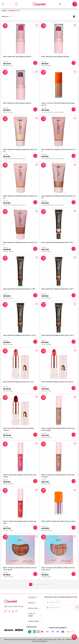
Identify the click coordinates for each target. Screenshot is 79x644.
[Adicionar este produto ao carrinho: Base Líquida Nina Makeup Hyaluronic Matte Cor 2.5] (35, 202)
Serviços (33, 603)
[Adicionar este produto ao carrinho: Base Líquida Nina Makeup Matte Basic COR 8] (35, 342)
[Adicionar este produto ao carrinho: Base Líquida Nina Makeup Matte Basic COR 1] (74, 249)
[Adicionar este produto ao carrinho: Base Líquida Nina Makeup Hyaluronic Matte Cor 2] (74, 156)
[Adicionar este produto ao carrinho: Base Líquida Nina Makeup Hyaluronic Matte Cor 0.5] (35, 156)
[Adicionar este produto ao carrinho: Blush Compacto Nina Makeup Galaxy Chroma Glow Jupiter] (35, 574)
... (43, 584)
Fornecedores (35, 621)
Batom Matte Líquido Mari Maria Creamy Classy (59, 521)
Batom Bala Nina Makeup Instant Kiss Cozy (18, 382)
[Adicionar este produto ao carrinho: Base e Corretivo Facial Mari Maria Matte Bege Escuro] (74, 109)
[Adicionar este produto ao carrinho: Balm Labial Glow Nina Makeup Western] (35, 63)
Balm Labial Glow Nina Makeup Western (17, 57)
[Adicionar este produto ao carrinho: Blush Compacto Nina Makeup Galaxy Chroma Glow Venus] (74, 574)
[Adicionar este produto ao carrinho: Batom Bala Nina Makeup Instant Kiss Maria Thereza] (35, 435)
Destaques (33, 597)
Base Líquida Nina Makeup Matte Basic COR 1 (57, 242)
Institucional (34, 608)
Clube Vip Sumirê (35, 615)
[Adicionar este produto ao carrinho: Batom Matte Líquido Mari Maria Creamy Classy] (74, 528)
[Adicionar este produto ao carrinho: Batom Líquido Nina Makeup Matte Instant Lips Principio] (74, 481)
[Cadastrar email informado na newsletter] (77, 607)
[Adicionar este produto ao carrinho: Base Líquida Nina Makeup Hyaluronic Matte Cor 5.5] (74, 202)
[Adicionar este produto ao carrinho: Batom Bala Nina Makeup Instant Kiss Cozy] (35, 388)
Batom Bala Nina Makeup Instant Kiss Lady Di (57, 382)
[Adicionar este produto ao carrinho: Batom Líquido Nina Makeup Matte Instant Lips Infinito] (35, 481)
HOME (4, 11)
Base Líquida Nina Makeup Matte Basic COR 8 (19, 335)
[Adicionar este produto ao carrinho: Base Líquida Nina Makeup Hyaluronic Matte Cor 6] (35, 249)
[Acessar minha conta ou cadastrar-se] (61, 4)
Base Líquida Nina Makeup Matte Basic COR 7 (58, 289)
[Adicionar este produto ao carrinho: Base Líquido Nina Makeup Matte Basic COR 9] (74, 342)
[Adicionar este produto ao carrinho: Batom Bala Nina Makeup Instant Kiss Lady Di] (74, 388)
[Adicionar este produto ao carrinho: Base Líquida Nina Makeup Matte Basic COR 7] (74, 295)
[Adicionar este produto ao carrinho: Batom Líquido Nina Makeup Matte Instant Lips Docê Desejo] (74, 435)
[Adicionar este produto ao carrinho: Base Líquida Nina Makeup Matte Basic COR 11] (35, 295)
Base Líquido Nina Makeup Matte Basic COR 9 (58, 335)
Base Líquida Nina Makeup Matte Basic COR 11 (19, 289)
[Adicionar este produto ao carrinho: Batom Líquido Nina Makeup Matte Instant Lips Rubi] (35, 528)
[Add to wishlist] (37, 25)
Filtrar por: (6, 17)
